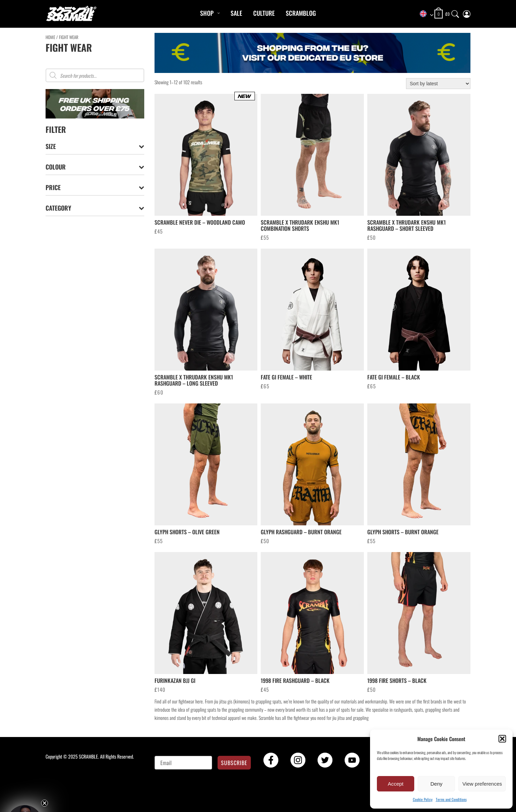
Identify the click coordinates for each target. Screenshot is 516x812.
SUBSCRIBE (234, 763)
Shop (207, 13)
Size (95, 146)
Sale (236, 13)
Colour (95, 167)
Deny (436, 784)
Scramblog (301, 13)
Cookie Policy (423, 799)
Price (95, 188)
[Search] (455, 13)
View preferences (482, 784)
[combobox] (424, 14)
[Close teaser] (45, 803)
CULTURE (264, 13)
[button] (502, 739)
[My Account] (467, 13)
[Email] (183, 763)
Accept (396, 784)
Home (50, 37)
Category (95, 208)
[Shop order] (438, 84)
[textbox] (424, 14)
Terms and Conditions (451, 799)
